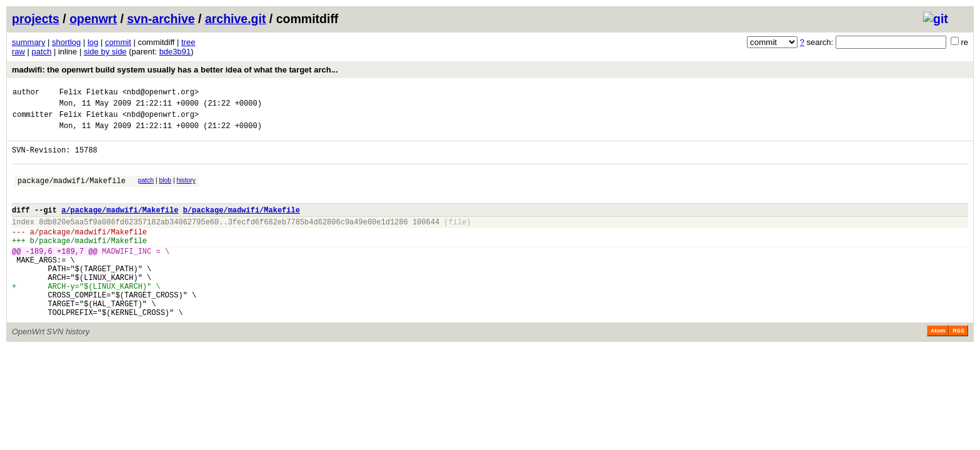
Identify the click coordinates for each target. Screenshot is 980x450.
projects (36, 19)
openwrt (93, 19)
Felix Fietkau (89, 93)
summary (28, 42)
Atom (938, 368)
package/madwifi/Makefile (72, 193)
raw (18, 52)
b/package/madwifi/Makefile (242, 227)
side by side (105, 52)
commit (118, 42)
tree (188, 42)
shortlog (66, 42)
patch (42, 52)
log (93, 42)
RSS (958, 368)
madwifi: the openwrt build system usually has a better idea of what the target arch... (175, 70)
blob (166, 192)
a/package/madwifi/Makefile (120, 227)
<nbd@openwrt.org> (161, 93)
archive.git (236, 19)
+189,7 (70, 275)
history (186, 192)
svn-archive (161, 19)
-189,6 (39, 275)
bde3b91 (175, 52)
